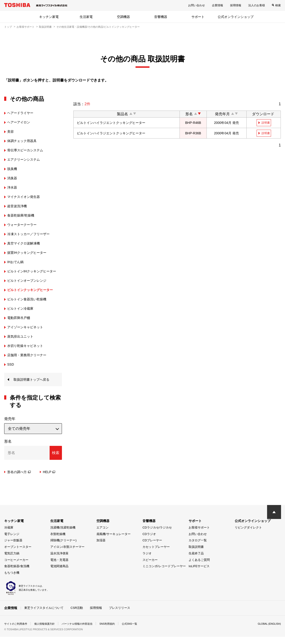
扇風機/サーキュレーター (114, 541)
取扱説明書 (45, 27)
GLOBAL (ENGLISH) (268, 631)
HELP (49, 479)
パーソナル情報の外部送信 (82, 631)
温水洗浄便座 (59, 561)
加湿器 (101, 548)
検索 (278, 5)
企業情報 (217, 5)
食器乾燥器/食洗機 (17, 574)
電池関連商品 (59, 574)
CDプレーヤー (152, 548)
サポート (198, 17)
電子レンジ (12, 541)
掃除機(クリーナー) (63, 548)
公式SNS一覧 (139, 631)
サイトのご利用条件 (17, 631)
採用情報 (236, 5)
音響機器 (161, 17)
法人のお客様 (257, 5)
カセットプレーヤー (156, 554)
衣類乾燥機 (58, 541)
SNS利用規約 (115, 631)
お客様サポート (25, 27)
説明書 (266, 123)
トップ (8, 27)
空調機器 (123, 17)
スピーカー (150, 567)
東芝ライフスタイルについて (44, 615)
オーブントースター (18, 554)
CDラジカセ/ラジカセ (157, 535)
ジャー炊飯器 (13, 548)
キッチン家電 (49, 17)
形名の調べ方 (19, 479)
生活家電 (86, 17)
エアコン (102, 535)
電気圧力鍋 (12, 561)
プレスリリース (120, 615)
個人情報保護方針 (47, 631)
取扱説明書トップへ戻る (34, 386)
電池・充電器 (59, 567)
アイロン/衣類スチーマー (67, 554)
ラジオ (147, 561)
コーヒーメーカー (16, 567)
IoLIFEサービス (199, 574)
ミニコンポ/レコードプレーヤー (164, 574)
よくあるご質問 (199, 567)
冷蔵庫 (9, 535)
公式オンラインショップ (236, 17)
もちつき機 (12, 580)
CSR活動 (77, 615)
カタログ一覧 (198, 548)
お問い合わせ (197, 5)
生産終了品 (196, 561)
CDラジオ (149, 541)
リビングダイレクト (248, 535)
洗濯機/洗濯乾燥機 (63, 535)
